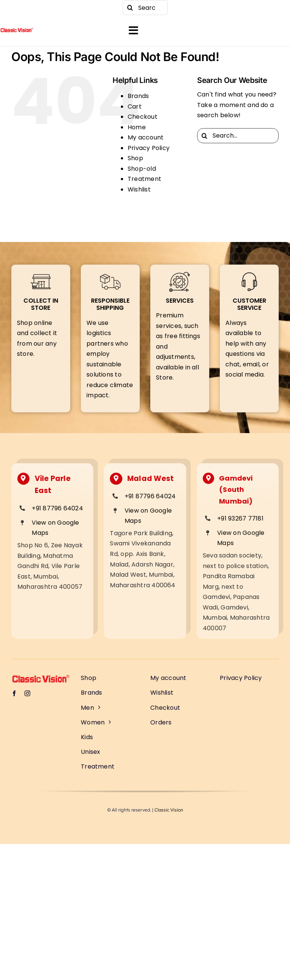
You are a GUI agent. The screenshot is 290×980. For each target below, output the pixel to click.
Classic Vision (169, 810)
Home (137, 127)
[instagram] (30, 8)
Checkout (143, 117)
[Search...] (145, 8)
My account (146, 137)
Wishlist (139, 189)
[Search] (130, 8)
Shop (135, 158)
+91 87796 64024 (57, 508)
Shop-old (142, 169)
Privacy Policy (149, 148)
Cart (135, 106)
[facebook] (15, 8)
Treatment (144, 179)
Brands (138, 96)
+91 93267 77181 (240, 518)
